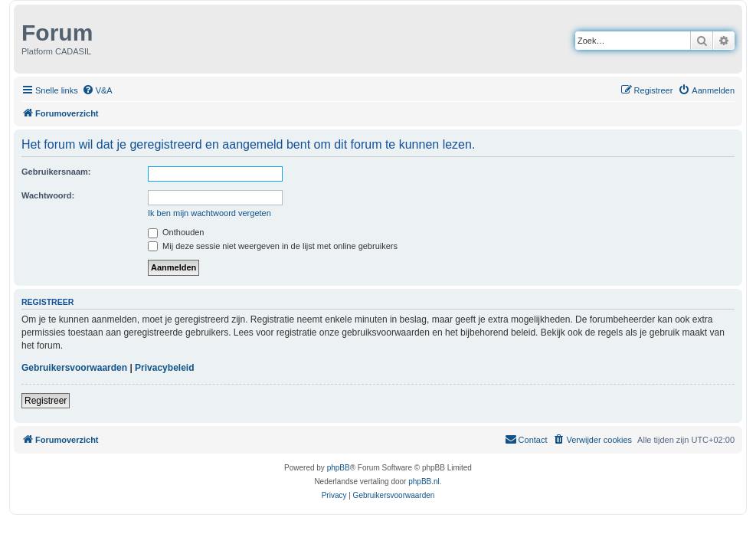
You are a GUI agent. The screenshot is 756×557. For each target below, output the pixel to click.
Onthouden (176, 232)
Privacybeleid (164, 368)
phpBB (339, 468)
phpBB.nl (424, 482)
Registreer (46, 401)
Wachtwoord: (48, 195)
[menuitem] (97, 90)
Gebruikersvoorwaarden (74, 368)
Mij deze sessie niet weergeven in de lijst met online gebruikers (273, 246)
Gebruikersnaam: (56, 172)
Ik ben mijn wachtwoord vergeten (209, 213)
